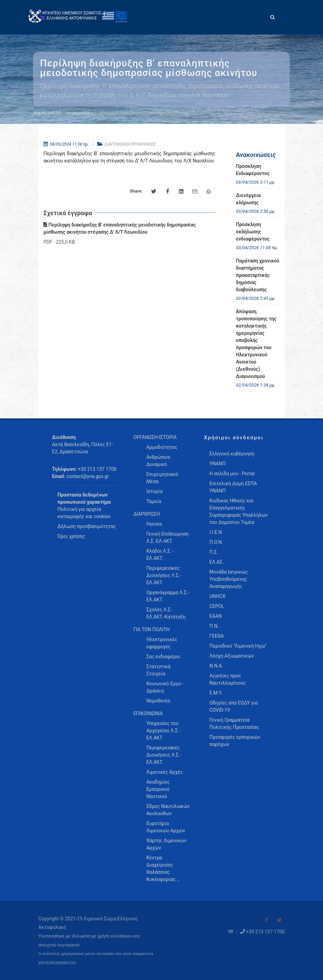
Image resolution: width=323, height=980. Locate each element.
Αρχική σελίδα (47, 113)
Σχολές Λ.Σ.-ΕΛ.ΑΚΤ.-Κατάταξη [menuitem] (166, 613)
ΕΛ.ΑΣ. (217, 562)
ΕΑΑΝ (216, 616)
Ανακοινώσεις (80, 113)
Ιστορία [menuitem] (154, 491)
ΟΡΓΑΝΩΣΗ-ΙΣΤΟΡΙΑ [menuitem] (155, 437)
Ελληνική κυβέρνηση (232, 454)
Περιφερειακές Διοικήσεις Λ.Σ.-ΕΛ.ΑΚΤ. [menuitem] (164, 575)
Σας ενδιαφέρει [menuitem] (163, 657)
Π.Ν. (214, 626)
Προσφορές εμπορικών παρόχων (235, 741)
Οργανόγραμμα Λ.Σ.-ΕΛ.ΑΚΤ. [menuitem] (168, 596)
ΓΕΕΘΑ (217, 636)
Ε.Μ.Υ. (216, 693)
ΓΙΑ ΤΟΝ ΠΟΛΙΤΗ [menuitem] (152, 629)
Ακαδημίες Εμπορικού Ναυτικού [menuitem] (158, 789)
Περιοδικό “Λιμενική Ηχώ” (238, 646)
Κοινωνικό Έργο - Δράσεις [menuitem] (165, 687)
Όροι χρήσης (71, 536)
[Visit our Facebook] (267, 920)
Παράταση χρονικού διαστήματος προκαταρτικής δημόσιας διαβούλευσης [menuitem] (258, 275)
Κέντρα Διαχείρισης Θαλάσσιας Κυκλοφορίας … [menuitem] (163, 868)
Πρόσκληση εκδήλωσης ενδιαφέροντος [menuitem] (253, 232)
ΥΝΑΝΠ (218, 464)
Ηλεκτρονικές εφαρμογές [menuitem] (162, 643)
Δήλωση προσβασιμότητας (87, 526)
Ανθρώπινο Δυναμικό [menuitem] (158, 461)
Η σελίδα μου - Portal (232, 474)
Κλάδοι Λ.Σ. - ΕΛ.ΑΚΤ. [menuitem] (160, 555)
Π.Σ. (214, 552)
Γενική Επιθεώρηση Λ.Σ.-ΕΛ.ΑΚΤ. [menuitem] (168, 537)
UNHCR (217, 596)
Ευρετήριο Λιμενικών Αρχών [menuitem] (166, 827)
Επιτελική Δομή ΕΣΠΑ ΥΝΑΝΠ (233, 487)
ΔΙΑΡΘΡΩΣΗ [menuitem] (147, 514)
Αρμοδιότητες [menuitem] (162, 447)
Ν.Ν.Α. (216, 666)
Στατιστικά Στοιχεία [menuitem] (158, 670)
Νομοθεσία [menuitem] (158, 701)
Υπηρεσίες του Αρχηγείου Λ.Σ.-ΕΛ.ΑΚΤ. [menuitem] (163, 731)
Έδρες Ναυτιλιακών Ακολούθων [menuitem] (168, 810)
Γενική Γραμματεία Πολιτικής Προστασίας (234, 724)
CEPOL (217, 606)
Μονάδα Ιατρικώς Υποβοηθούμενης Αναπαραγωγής (229, 579)
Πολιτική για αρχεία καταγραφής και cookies (84, 513)
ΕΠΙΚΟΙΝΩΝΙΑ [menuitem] (148, 713)
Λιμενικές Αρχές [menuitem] (165, 772)
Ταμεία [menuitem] (154, 501)
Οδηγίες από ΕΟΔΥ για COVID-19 (234, 706)
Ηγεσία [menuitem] (154, 524)
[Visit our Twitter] (279, 920)
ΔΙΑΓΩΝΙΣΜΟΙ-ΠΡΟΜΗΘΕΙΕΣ (130, 144)
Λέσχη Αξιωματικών (232, 656)
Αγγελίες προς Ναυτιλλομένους (228, 679)
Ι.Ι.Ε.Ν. (216, 532)
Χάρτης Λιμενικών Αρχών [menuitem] (166, 844)
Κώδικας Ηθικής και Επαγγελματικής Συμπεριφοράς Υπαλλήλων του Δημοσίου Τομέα (239, 511)
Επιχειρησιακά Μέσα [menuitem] (162, 478)
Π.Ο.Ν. (216, 542)
